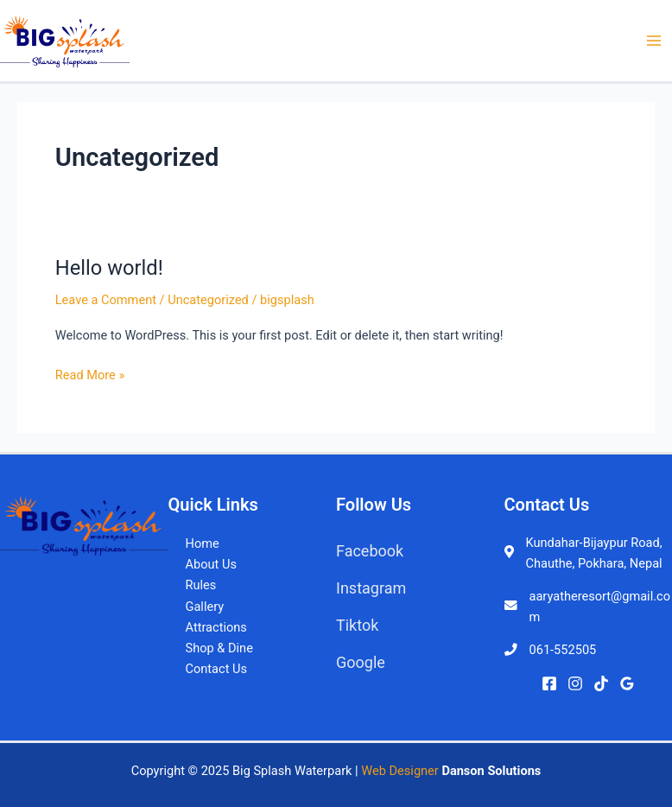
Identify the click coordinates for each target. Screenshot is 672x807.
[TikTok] (601, 683)
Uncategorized (208, 300)
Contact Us (217, 669)
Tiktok (357, 625)
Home (203, 543)
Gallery (205, 607)
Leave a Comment (106, 300)
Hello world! (109, 268)
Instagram (371, 588)
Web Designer (400, 771)
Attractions (216, 627)
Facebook (370, 551)
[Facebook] (549, 683)
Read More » (90, 374)
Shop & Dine (219, 648)
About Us (211, 564)
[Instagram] (575, 683)
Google (361, 662)
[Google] (627, 683)
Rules (201, 585)
